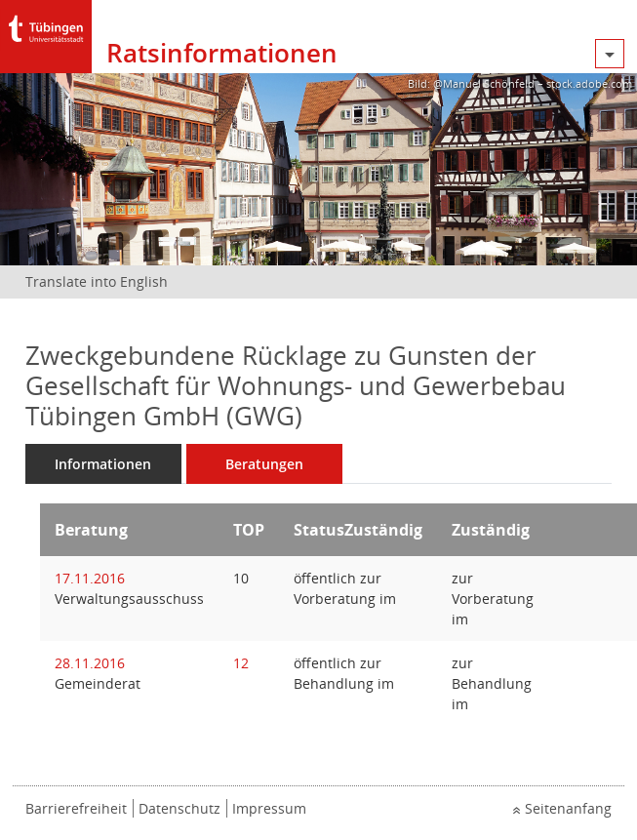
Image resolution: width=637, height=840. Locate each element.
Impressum (269, 808)
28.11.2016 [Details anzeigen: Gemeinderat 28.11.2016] (90, 663)
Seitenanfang (568, 808)
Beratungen (264, 464)
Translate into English (97, 281)
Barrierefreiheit (76, 808)
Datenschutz (179, 808)
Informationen (103, 464)
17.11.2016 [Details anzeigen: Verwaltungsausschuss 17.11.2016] (90, 578)
